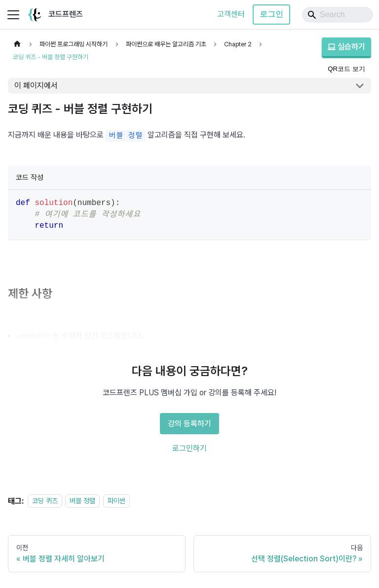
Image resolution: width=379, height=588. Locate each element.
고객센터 (231, 14)
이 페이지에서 (36, 86)
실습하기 (346, 47)
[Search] (338, 15)
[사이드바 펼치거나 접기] (13, 15)
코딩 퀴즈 (45, 501)
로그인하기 (189, 448)
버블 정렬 (82, 501)
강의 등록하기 (189, 424)
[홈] (17, 44)
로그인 (271, 14)
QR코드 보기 (346, 69)
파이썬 (116, 501)
